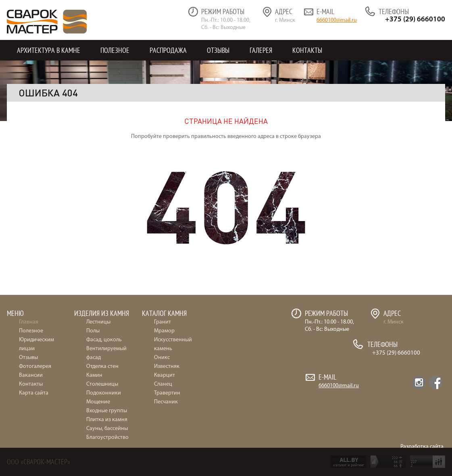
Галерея (261, 50)
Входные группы (107, 411)
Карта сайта (34, 393)
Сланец (163, 384)
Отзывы (218, 50)
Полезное (115, 50)
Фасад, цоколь (104, 340)
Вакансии (31, 375)
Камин (94, 375)
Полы (93, 331)
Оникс (162, 358)
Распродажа (168, 50)
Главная (29, 322)
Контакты (307, 50)
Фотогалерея (35, 366)
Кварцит (165, 375)
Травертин (167, 393)
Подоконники (104, 393)
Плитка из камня (107, 420)
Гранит (162, 322)
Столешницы (102, 384)
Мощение (98, 402)
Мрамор (164, 331)
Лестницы (98, 322)
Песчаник (166, 402)
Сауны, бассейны (107, 429)
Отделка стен (102, 366)
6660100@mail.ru (337, 20)
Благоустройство (107, 437)
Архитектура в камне (49, 50)
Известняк (167, 366)
